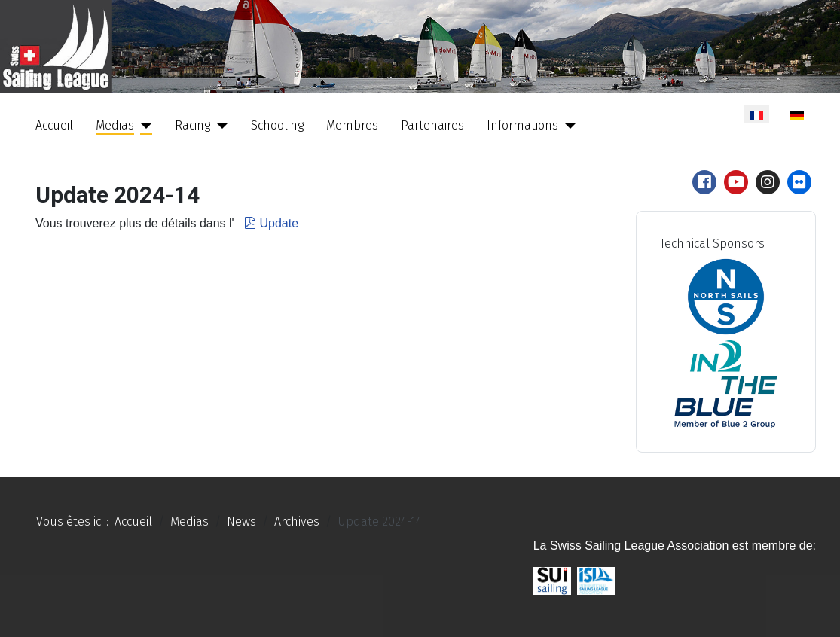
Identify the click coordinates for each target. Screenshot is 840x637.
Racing (192, 125)
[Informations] (567, 126)
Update (270, 223)
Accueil (54, 125)
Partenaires (432, 125)
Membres (352, 125)
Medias (115, 125)
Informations (522, 125)
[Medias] (143, 126)
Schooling (277, 125)
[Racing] (219, 126)
